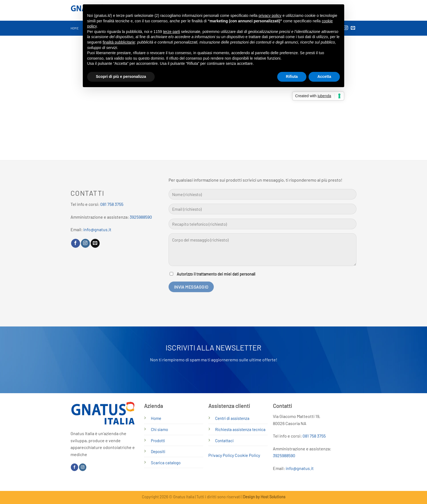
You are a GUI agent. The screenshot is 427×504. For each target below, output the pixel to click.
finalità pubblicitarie (119, 42)
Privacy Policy (221, 455)
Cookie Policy (247, 455)
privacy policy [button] (270, 16)
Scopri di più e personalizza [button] (121, 77)
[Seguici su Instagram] (85, 243)
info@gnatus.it (97, 229)
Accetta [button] (324, 77)
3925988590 (141, 217)
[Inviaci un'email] (353, 28)
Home (75, 28)
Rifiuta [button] (292, 77)
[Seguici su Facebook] (76, 243)
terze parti (172, 32)
